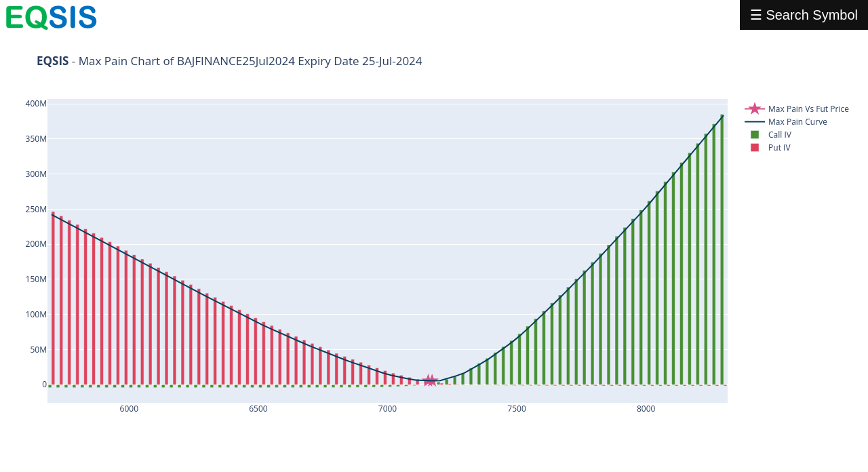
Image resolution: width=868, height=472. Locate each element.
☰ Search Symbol (804, 15)
